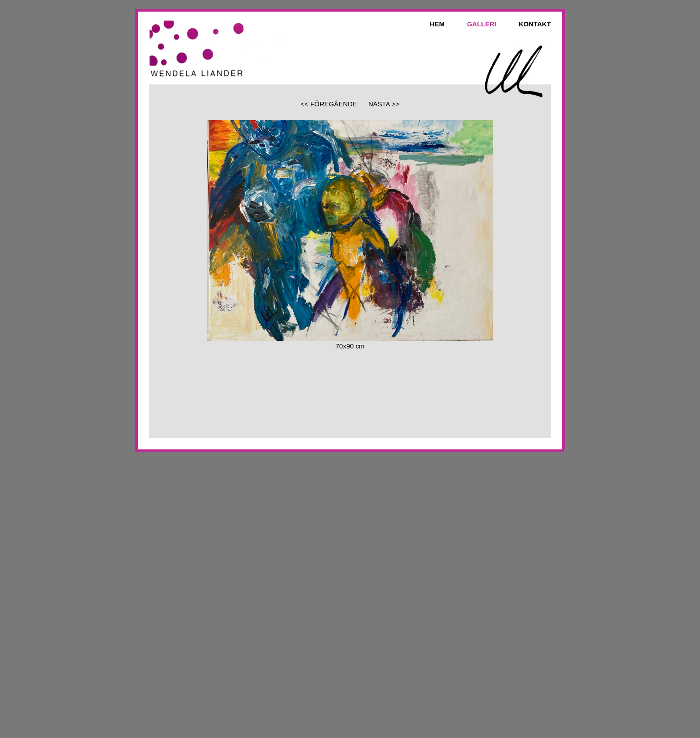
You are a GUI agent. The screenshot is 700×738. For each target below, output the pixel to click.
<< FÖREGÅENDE (329, 104)
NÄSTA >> (384, 104)
